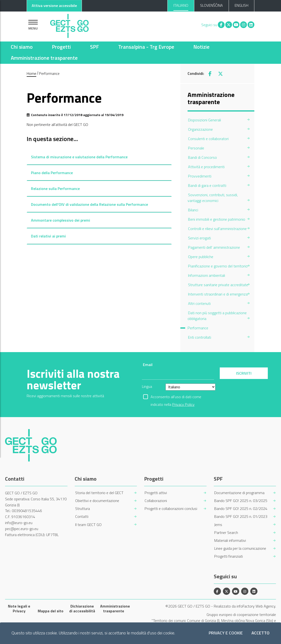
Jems (218, 525)
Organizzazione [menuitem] (200, 129)
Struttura (82, 509)
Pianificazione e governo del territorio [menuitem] (218, 266)
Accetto (260, 633)
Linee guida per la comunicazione (240, 548)
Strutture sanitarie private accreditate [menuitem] (218, 285)
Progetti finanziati (229, 556)
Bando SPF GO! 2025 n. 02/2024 (241, 509)
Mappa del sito (51, 611)
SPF (95, 47)
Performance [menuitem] (198, 328)
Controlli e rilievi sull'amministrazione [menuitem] (217, 229)
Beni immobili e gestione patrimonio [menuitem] (217, 219)
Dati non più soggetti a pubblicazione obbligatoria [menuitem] (217, 316)
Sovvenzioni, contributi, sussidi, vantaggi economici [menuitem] (213, 198)
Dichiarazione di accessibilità (82, 609)
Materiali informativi (230, 541)
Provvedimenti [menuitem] (200, 176)
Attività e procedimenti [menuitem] (206, 167)
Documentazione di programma (239, 493)
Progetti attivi (156, 493)
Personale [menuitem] (196, 148)
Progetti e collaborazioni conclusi (171, 509)
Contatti (82, 517)
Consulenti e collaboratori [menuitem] (208, 139)
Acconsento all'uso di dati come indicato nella (176, 397)
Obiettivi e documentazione (97, 501)
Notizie (201, 47)
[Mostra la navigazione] (33, 25)
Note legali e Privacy (19, 609)
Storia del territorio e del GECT (99, 493)
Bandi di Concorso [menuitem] (202, 157)
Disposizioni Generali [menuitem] (205, 120)
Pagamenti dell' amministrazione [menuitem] (214, 247)
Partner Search (226, 533)
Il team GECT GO (88, 525)
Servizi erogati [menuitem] (199, 238)
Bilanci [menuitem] (193, 210)
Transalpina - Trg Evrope (146, 47)
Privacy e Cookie (226, 633)
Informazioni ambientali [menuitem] (207, 275)
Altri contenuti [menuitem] (199, 303)
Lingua (147, 386)
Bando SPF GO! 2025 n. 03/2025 (241, 501)
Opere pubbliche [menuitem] (201, 257)
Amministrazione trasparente (44, 58)
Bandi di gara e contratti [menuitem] (207, 185)
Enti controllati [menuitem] (200, 337)
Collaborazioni (156, 501)
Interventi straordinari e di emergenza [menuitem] (218, 294)
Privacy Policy (183, 404)
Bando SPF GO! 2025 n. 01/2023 (241, 517)
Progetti (61, 47)
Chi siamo (22, 47)
